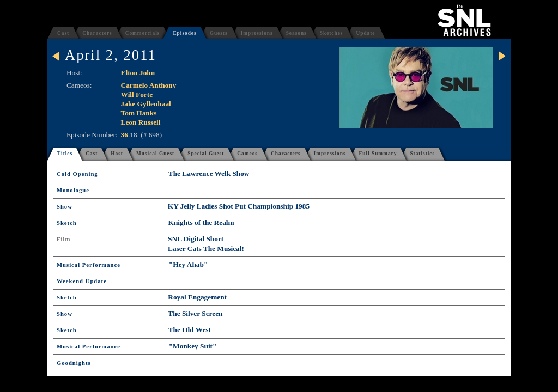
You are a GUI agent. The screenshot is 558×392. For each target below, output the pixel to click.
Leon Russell (141, 122)
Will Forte (137, 94)
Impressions (257, 33)
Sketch (67, 223)
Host (117, 154)
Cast (63, 33)
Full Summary (378, 154)
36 (125, 135)
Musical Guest (155, 154)
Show (65, 207)
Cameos (247, 154)
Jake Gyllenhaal (146, 104)
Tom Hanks (139, 113)
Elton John (138, 73)
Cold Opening (77, 174)
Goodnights (74, 363)
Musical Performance (89, 265)
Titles (65, 154)
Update (365, 33)
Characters (97, 33)
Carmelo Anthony (149, 85)
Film (63, 239)
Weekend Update (82, 281)
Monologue (73, 190)
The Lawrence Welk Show (209, 173)
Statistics (422, 154)
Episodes (184, 33)
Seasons (296, 33)
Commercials (143, 33)
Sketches (332, 33)
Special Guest (206, 154)
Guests (219, 33)
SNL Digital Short (196, 239)
